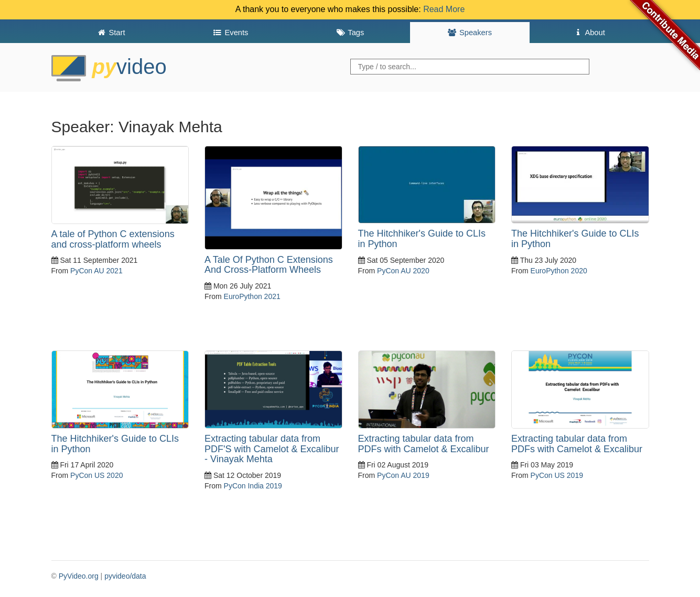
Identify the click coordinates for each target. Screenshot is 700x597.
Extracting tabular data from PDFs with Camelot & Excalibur (424, 444)
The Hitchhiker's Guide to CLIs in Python (422, 239)
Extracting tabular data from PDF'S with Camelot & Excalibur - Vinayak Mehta (272, 449)
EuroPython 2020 (559, 271)
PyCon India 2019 (253, 486)
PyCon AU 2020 (403, 271)
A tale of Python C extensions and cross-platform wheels (113, 239)
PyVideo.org (79, 576)
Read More (444, 9)
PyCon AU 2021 (96, 271)
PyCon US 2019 (557, 475)
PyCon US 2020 (96, 475)
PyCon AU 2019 (403, 475)
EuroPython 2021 (252, 296)
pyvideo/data (125, 576)
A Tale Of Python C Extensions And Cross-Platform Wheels (269, 265)
